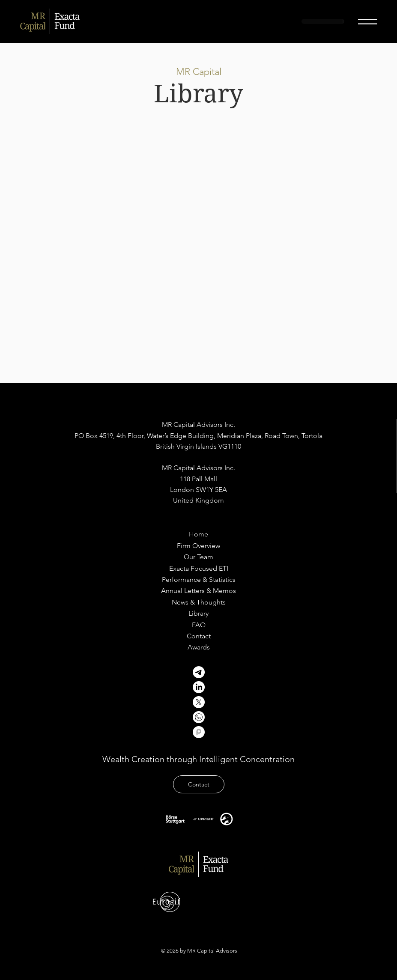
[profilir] (199, 732)
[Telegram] (199, 672)
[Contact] (199, 636)
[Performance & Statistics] (199, 580)
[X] (199, 702)
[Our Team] (198, 557)
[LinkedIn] (199, 687)
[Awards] (199, 647)
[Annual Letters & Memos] (198, 591)
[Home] (198, 534)
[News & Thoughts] (199, 602)
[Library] (198, 614)
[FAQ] (199, 625)
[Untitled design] (199, 717)
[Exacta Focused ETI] (199, 569)
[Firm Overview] (198, 546)
